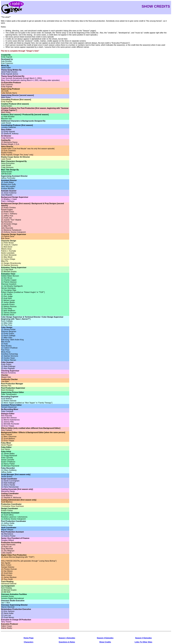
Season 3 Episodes (143, 638)
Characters (29, 642)
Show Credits (105, 642)
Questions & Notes (67, 642)
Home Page (29, 638)
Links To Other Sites (143, 642)
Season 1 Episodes (67, 638)
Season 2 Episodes (105, 638)
